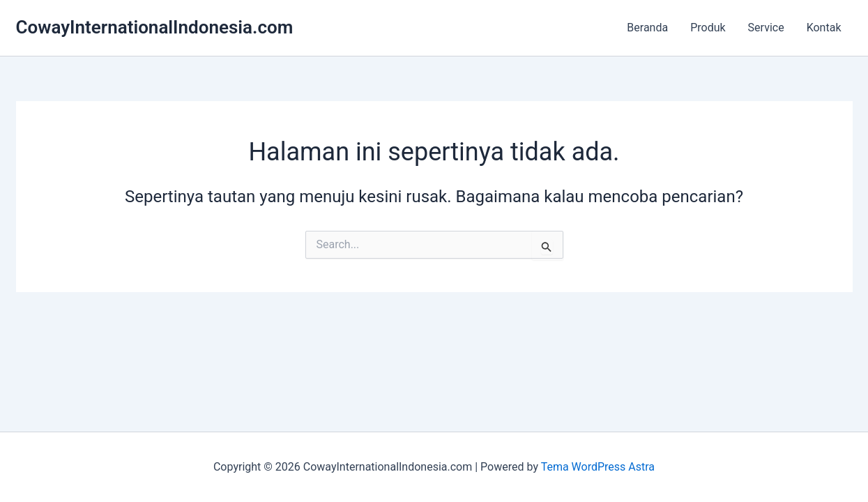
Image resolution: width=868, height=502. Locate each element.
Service (766, 28)
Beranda (647, 28)
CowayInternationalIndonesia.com (155, 27)
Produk (708, 28)
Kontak (824, 28)
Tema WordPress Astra (598, 467)
